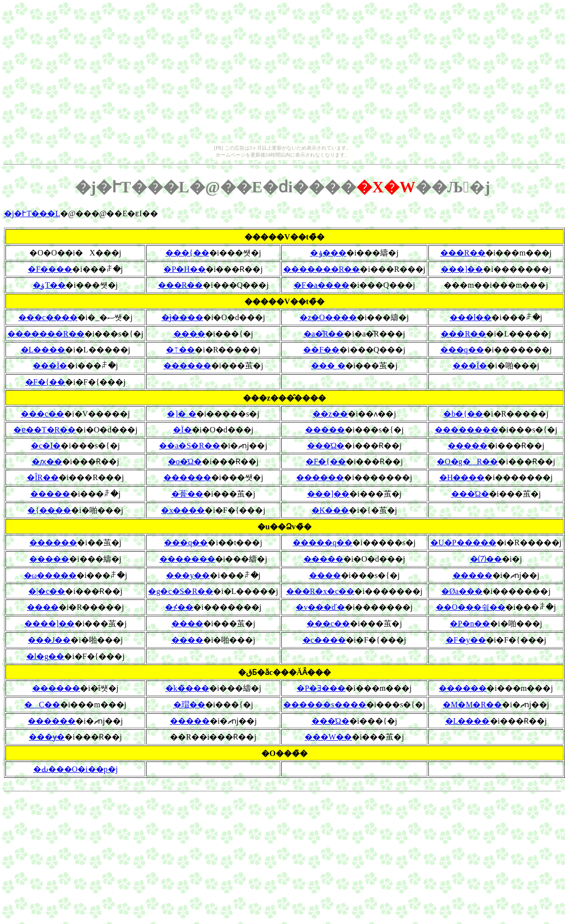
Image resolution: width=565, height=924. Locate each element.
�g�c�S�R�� (181, 591)
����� (325, 430)
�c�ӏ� (46, 446)
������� (187, 559)
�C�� (42, 705)
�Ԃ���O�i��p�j (76, 769)
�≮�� (179, 607)
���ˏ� (328, 366)
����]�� (49, 624)
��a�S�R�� (190, 446)
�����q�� (323, 543)
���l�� (471, 317)
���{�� (187, 253)
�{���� (49, 510)
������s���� (324, 705)
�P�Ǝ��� (321, 688)
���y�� (188, 575)
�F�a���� (322, 285)
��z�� (330, 414)
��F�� (321, 350)
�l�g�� (45, 656)
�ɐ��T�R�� (44, 430)
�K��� (330, 510)
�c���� (324, 640)
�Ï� (182, 430)
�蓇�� (187, 494)
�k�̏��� (187, 688)
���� (189, 334)
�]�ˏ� (181, 414)
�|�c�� (47, 591)
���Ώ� (326, 446)
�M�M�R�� (472, 705)
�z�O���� (328, 317)
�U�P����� (463, 543)
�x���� (183, 510)
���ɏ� (47, 737)
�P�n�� (470, 624)
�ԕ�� (47, 462)
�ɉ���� (182, 317)
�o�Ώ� (185, 462)
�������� (467, 430)
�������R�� (322, 269)
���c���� (48, 317)
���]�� (462, 269)
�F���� (50, 269)
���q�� (462, 350)
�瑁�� (189, 705)
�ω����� (50, 575)
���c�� (42, 414)
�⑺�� (486, 559)
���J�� (49, 640)
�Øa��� (462, 591)
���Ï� (50, 366)
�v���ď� (320, 607)
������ (187, 366)
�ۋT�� (49, 285)
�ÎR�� (43, 477)
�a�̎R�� (324, 334)
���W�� (328, 737)
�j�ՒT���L (32, 213)
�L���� (43, 350)
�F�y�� (466, 640)
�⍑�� (180, 350)
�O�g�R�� (467, 462)
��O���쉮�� (471, 607)
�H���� (462, 477)
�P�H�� (184, 269)
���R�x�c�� (321, 591)
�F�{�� (45, 382)
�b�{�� (463, 414)
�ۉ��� (328, 253)
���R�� (463, 253)
